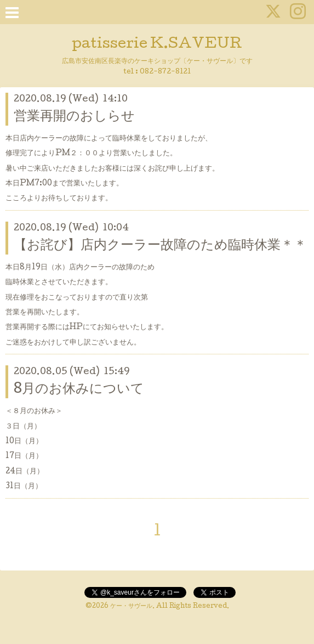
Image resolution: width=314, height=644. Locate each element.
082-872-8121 (165, 72)
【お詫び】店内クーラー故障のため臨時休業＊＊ (160, 246)
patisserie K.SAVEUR (157, 45)
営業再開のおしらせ (74, 117)
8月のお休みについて (79, 390)
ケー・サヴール (131, 607)
